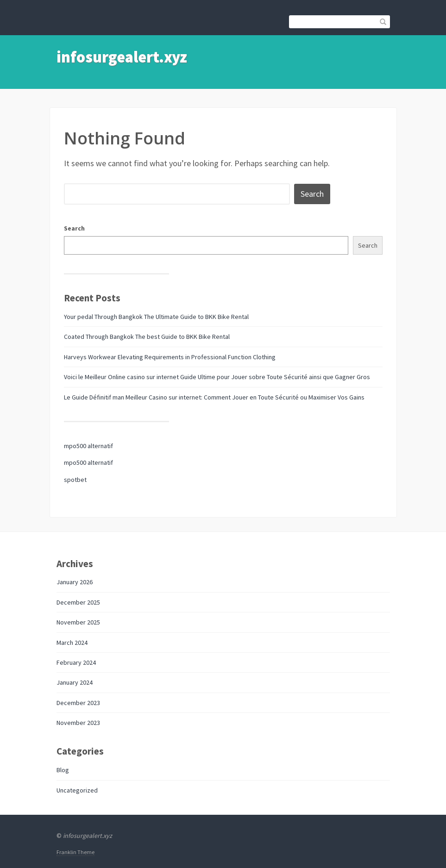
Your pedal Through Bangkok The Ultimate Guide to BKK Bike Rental (156, 317)
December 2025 (78, 602)
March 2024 (72, 643)
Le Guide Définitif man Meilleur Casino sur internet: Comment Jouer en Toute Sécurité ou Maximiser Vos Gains (214, 397)
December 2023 (78, 703)
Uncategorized (77, 790)
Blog (63, 770)
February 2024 (76, 662)
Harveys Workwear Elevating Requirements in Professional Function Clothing (170, 357)
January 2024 (75, 682)
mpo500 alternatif (88, 446)
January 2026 (75, 582)
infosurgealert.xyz (122, 57)
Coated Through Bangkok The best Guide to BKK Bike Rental (147, 337)
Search (74, 228)
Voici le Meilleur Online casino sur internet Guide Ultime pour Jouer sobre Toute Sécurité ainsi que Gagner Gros (217, 377)
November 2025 (78, 622)
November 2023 (78, 723)
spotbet (75, 480)
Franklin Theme (75, 852)
